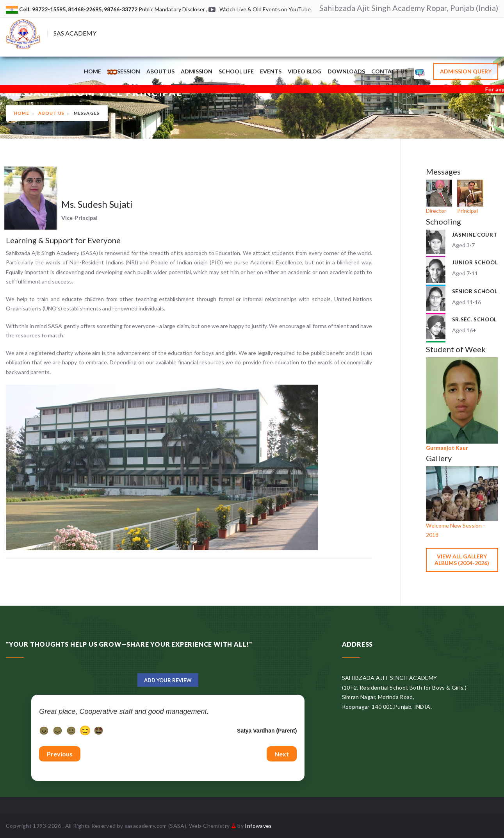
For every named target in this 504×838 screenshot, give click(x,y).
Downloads (346, 71)
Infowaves (258, 826)
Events (271, 71)
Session (124, 71)
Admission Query (466, 71)
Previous (60, 754)
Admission (197, 71)
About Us (160, 71)
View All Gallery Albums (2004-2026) (462, 560)
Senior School (475, 291)
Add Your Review (168, 680)
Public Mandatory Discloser (172, 9)
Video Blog (305, 71)
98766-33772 (121, 9)
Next (282, 754)
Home (93, 71)
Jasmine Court (475, 235)
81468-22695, (86, 9)
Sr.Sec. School (475, 319)
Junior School (475, 262)
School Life (236, 71)
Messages (87, 113)
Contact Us (389, 71)
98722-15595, (50, 9)
